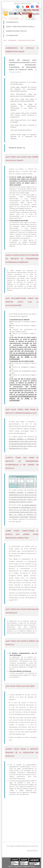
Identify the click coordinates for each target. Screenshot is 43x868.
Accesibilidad (18, 846)
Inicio (5, 40)
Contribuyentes (12, 40)
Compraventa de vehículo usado (26, 40)
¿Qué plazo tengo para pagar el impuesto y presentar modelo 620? (23, 100)
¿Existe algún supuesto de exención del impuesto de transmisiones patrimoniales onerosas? (23, 89)
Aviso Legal (10, 846)
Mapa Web (26, 846)
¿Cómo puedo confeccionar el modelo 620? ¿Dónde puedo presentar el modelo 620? (23, 115)
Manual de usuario (17, 148)
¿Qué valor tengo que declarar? (21, 130)
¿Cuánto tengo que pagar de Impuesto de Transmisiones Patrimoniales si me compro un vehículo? (23, 107)
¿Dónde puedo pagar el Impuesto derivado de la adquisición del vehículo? (23, 136)
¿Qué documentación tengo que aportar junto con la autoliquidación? (23, 95)
